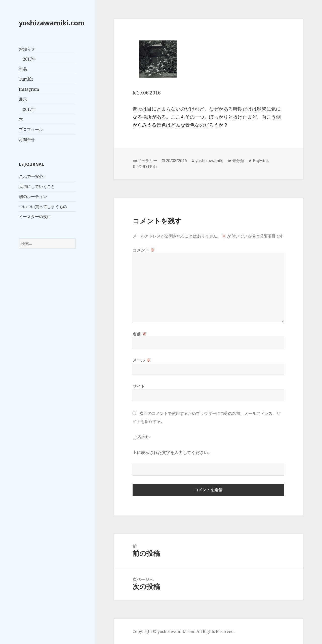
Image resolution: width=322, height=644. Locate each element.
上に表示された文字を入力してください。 (172, 453)
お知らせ (27, 49)
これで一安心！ (33, 176)
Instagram (29, 89)
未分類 (238, 161)
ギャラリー (147, 161)
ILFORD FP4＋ (146, 167)
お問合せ (27, 139)
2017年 (29, 59)
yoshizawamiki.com (52, 23)
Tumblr (26, 79)
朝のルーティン (33, 196)
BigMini (260, 161)
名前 (139, 334)
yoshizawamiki (210, 161)
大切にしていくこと (37, 186)
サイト (139, 386)
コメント (144, 250)
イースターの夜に (35, 217)
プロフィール (31, 129)
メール (142, 360)
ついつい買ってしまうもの (43, 207)
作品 (23, 69)
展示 (23, 99)
